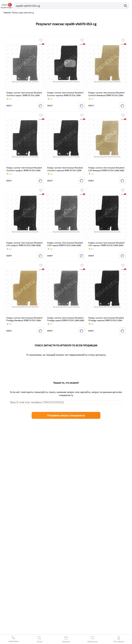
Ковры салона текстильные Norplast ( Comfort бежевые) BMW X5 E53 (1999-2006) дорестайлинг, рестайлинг (107, 95)
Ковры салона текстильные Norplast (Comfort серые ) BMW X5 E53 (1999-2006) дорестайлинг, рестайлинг (24, 95)
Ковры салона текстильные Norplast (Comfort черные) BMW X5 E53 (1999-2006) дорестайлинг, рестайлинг (65, 170)
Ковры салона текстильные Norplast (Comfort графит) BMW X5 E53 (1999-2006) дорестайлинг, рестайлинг (24, 170)
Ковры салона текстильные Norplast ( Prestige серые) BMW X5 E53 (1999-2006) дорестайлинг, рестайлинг (66, 320)
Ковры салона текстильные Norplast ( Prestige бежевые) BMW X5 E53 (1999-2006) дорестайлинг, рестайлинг (25, 320)
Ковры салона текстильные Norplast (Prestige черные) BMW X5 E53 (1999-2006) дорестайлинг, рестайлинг (106, 320)
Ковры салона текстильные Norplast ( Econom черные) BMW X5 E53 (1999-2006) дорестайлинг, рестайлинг (66, 95)
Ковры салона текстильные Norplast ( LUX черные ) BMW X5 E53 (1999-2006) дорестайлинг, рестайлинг (107, 245)
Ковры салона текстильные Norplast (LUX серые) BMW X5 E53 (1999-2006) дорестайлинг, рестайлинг (65, 245)
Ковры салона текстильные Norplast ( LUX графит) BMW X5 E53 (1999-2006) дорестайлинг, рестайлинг (25, 245)
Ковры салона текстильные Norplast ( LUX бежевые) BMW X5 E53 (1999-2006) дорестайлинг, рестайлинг (107, 170)
